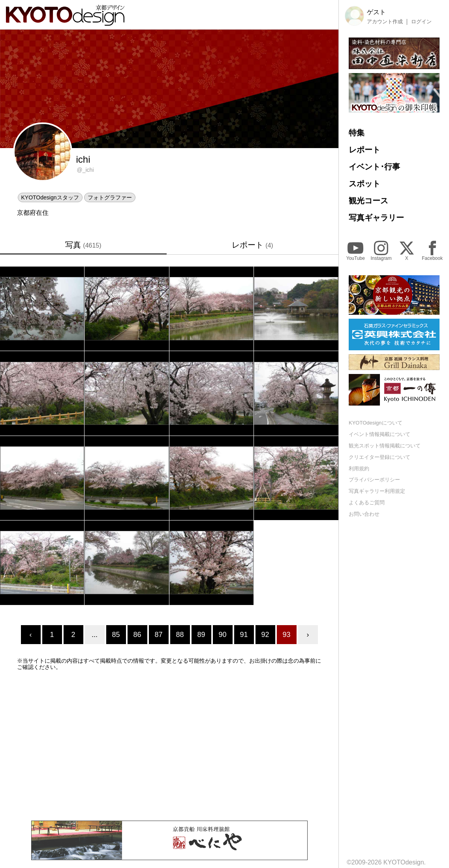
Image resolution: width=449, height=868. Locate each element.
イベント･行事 (374, 167)
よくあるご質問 (367, 503)
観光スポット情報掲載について (385, 446)
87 (158, 635)
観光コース (368, 201)
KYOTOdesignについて (376, 423)
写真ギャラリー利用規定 (377, 491)
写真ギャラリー (376, 218)
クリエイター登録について (379, 457)
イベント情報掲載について (379, 434)
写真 (83, 245)
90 (222, 635)
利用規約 (359, 469)
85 (116, 635)
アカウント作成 (385, 22)
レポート (253, 245)
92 (265, 635)
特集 (357, 133)
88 (180, 635)
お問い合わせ (364, 514)
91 (244, 635)
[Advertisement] (169, 746)
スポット (364, 184)
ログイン (421, 22)
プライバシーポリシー (374, 480)
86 (137, 635)
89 (201, 635)
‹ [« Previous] (31, 635)
